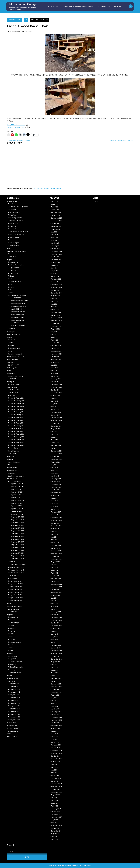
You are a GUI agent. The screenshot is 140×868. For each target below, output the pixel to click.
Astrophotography (16, 662)
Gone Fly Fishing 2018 (17, 429)
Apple (10, 260)
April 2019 (54, 440)
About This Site (54, 6)
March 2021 (55, 376)
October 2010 (56, 723)
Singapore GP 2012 (17, 528)
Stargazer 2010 (15, 687)
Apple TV (13, 271)
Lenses (12, 634)
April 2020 (54, 407)
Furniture (13, 254)
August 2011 (55, 695)
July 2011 (54, 698)
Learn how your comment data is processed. (47, 188)
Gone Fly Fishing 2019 (17, 431)
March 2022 (55, 343)
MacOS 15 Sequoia (17, 320)
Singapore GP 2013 (17, 531)
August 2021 (55, 362)
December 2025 (56, 218)
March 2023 (55, 310)
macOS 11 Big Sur (17, 309)
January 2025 (56, 249)
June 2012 (55, 667)
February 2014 (56, 612)
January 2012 (56, 681)
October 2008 (56, 789)
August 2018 (55, 462)
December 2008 (56, 784)
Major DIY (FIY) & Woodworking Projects (79, 6)
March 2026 (55, 210)
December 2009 (56, 751)
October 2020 (56, 390)
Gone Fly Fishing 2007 (17, 401)
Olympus (12, 639)
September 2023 (57, 293)
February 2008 (56, 809)
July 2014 (54, 598)
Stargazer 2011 (15, 689)
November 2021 (56, 354)
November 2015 (56, 554)
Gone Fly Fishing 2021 (17, 437)
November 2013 (56, 620)
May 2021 (54, 371)
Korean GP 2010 (16, 511)
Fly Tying (12, 395)
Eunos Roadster (15, 212)
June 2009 (55, 767)
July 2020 (54, 398)
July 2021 (54, 365)
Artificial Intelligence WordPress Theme (63, 865)
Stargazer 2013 (15, 695)
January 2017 (56, 515)
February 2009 (56, 778)
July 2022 (54, 332)
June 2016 (55, 534)
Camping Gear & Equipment (19, 207)
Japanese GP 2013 (17, 498)
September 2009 (57, 759)
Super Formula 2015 (16, 589)
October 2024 (56, 257)
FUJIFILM (13, 628)
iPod (11, 293)
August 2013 (55, 629)
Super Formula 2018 (16, 598)
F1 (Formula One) (15, 481)
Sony (11, 650)
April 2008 (54, 806)
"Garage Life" (13, 201)
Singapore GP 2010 (17, 523)
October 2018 (56, 457)
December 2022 (56, 318)
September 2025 (57, 226)
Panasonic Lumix (15, 642)
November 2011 (56, 687)
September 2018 (57, 459)
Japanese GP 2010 (17, 489)
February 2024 (56, 279)
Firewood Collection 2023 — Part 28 (18, 140)
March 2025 (55, 243)
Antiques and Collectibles (17, 251)
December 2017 (56, 484)
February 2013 (56, 645)
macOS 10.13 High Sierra (19, 301)
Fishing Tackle (14, 390)
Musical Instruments (15, 606)
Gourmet (11, 457)
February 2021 (56, 379)
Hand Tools (13, 215)
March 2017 (55, 509)
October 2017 (56, 490)
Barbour (12, 340)
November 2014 (56, 587)
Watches (11, 734)
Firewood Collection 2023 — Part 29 (122, 140)
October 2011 (56, 690)
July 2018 (54, 465)
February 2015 (56, 579)
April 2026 (54, 207)
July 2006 (54, 837)
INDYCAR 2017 (15, 576)
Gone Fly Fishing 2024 (17, 445)
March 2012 (55, 676)
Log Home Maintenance (16, 476)
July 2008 (54, 798)
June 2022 (55, 335)
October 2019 (56, 423)
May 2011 (54, 703)
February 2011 (56, 712)
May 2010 (54, 737)
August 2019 (55, 429)
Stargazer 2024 (15, 720)
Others (11, 654)
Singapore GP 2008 (17, 517)
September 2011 (57, 692)
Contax (12, 626)
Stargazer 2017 (15, 706)
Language (12, 473)
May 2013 (54, 637)
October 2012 (56, 656)
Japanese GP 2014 (17, 500)
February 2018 (56, 479)
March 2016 (55, 543)
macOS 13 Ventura (17, 315)
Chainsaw (13, 210)
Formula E (13, 562)
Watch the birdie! (15, 673)
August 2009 (55, 762)
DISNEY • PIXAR (14, 365)
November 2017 (56, 487)
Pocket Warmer (15, 384)
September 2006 (57, 831)
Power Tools (14, 223)
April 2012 (54, 673)
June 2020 (55, 401)
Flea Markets (14, 454)
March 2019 (55, 443)
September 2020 (57, 393)
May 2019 (54, 437)
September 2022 (57, 326)
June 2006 (55, 839)
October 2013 (56, 623)
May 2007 (54, 820)
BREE (11, 343)
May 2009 (54, 770)
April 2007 (54, 823)
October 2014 (56, 590)
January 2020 (56, 415)
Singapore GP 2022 (17, 556)
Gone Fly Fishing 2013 (17, 415)
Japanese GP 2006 (17, 484)
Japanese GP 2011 (17, 492)
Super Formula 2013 (16, 584)
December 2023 (56, 285)
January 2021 (56, 382)
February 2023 (56, 312)
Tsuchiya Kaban (15, 348)
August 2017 (55, 495)
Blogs (10, 351)
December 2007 (56, 814)
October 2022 (56, 323)
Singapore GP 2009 (17, 520)
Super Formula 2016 (16, 592)
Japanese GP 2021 (17, 509)
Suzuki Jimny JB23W (17, 234)
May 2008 (54, 803)
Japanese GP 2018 (17, 506)
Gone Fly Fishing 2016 (17, 423)
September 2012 (57, 659)
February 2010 (56, 745)
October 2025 (56, 224)
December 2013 (56, 617)
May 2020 (54, 404)
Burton (12, 345)
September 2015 (57, 559)
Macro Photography (16, 667)
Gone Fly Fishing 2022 (17, 440)
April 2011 (54, 706)
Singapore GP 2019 (17, 548)
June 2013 (55, 634)
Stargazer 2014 (15, 698)
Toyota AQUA (14, 237)
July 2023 (54, 299)
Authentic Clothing (15, 335)
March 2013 (55, 642)
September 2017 (57, 493)
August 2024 (55, 262)
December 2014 (56, 584)
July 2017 (54, 498)
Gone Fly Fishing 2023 (17, 442)
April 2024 (54, 274)
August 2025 (55, 229)
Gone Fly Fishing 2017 (17, 426)
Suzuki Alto (13, 229)
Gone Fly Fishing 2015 (17, 420)
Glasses (12, 631)
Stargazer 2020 (15, 711)
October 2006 (56, 828)
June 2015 (55, 568)
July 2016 (54, 532)
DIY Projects (12, 368)
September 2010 (57, 726)
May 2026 (54, 204)
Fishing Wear (14, 393)
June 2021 (55, 368)
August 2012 (55, 662)
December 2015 (56, 551)
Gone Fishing (13, 387)
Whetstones (14, 240)
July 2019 (54, 432)
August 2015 (55, 562)
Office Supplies (14, 609)
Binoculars (13, 620)
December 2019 (56, 418)
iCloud (12, 276)
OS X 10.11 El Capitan (18, 326)
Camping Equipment (15, 354)
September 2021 (57, 360)
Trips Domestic (13, 728)
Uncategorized (13, 731)
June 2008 (55, 800)
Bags (10, 337)
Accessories (14, 262)
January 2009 (56, 781)
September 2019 (57, 426)
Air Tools (13, 204)
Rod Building (14, 448)
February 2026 (56, 213)
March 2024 (55, 276)
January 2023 (56, 315)
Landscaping (13, 470)
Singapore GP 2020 (17, 550)
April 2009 (54, 773)
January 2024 (56, 282)
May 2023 (54, 304)
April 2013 (54, 640)
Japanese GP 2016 (17, 503)
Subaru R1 (13, 226)
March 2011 (55, 709)
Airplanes (13, 659)
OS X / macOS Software (18, 295)
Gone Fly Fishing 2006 (17, 398)
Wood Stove (12, 737)
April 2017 (54, 506)
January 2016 (56, 548)
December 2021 (56, 351)
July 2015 (54, 565)
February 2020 (56, 412)
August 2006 (55, 834)
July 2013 (54, 631)
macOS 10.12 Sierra (17, 298)
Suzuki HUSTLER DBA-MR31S (19, 232)
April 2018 (54, 473)
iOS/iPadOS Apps (15, 282)
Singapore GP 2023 (17, 559)
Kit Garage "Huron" (16, 218)
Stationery (13, 612)
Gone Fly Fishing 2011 (17, 412)
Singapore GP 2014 (17, 534)
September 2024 (57, 260)
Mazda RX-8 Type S (16, 221)
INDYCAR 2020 (15, 578)
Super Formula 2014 (16, 587)
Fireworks (13, 664)
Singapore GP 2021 (17, 553)
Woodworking (14, 246)
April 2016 (54, 540)
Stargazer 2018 (15, 709)
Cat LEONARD (13, 360)
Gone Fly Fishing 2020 (17, 434)
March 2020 (55, 409)
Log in (96, 201)
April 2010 (54, 739)
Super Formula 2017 (16, 595)
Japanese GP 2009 (17, 487)
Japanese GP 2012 (17, 495)
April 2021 (54, 373)
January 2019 (56, 448)
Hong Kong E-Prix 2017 (19, 564)
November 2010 (56, 720)
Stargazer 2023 (15, 717)
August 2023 (55, 296)
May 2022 (54, 337)
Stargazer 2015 (15, 700)
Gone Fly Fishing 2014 (17, 417)
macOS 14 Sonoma (17, 317)
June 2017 (55, 501)
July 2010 (54, 731)
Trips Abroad (13, 726)
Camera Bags (14, 623)
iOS (11, 279)
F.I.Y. (26, 20)
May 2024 (54, 271)
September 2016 (57, 526)
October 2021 (56, 357)
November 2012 (56, 654)
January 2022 (56, 348)
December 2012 (56, 651)
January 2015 (56, 581)
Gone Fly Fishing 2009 (17, 406)
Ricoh (11, 648)
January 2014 (56, 615)
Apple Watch (14, 273)
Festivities (12, 373)
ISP (9, 465)
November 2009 (56, 753)
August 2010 (55, 728)
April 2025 (54, 240)
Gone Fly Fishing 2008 (17, 404)
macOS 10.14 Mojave (18, 304)
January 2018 (56, 482)
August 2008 (55, 795)
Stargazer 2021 (15, 714)
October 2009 (56, 756)
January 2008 (56, 812)
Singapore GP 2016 (17, 539)
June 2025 (55, 235)
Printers (12, 329)
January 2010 (56, 748)
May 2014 (54, 604)
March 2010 (55, 742)
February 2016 (56, 545)
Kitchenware (12, 468)
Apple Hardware (15, 268)
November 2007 (56, 817)
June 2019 (55, 434)
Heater (11, 459)
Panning (12, 670)
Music (10, 604)
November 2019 (56, 421)
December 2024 (56, 251)
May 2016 (54, 537)
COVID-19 (117, 6)
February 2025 (56, 246)
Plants (10, 676)
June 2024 (55, 268)
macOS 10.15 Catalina (18, 306)
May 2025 (54, 238)
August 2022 (55, 329)
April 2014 (54, 606)
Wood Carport (14, 243)
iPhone (12, 290)
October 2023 (56, 290)
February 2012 (56, 678)
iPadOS (12, 287)
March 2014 (55, 609)
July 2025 (54, 232)
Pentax (12, 645)
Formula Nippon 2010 (17, 570)
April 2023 (54, 307)
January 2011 (56, 715)
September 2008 (57, 792)
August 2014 (55, 595)
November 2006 (56, 825)
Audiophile (12, 332)
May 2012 (54, 670)
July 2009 (54, 764)
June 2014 (55, 601)
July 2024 (54, 265)
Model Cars (13, 257)
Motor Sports (13, 479)
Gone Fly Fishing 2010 (17, 409)
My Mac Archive (104, 6)
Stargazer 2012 (15, 692)
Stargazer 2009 (15, 684)
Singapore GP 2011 (17, 525)
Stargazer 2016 (15, 703)
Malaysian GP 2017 (17, 514)
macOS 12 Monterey (18, 312)
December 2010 (56, 717)
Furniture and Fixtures (16, 376)
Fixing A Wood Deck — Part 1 (16, 127)
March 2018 (55, 476)
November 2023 (56, 287)
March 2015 (55, 576)
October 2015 (56, 556)
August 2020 (55, 396)
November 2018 (56, 454)
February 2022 (56, 346)
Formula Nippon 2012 (17, 573)
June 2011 (55, 701)
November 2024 (56, 254)
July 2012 (54, 665)
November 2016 (56, 520)
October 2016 (56, 523)
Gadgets (11, 382)
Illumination (13, 379)
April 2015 (54, 573)
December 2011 (56, 684)
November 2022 (56, 321)
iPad (11, 284)
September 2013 (57, 626)
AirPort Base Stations (17, 265)
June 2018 (55, 468)
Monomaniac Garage (23, 4)
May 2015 (54, 570)
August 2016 (55, 529)
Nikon (11, 637)
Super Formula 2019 (16, 600)
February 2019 (56, 445)
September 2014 (57, 593)
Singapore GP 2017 (17, 542)
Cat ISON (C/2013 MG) (16, 357)
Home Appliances (14, 462)
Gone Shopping (13, 451)
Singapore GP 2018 (17, 545)
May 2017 (54, 504)
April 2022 (54, 340)
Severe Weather (14, 678)
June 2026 (55, 201)
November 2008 (56, 787)
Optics (10, 615)
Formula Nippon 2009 (17, 567)
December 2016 (56, 518)
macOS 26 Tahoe (17, 323)
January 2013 (56, 648)
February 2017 (56, 512)
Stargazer (12, 681)
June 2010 (55, 734)
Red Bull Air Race (15, 581)
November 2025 (56, 221)
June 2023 (55, 301)
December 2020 (56, 384)
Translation (12, 723)
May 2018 (54, 470)
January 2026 (56, 215)
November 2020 (56, 387)
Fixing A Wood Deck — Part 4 (16, 125)
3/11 (10, 249)
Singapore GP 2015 (17, 536)
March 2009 (55, 776)
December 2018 (56, 451)
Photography (13, 656)
